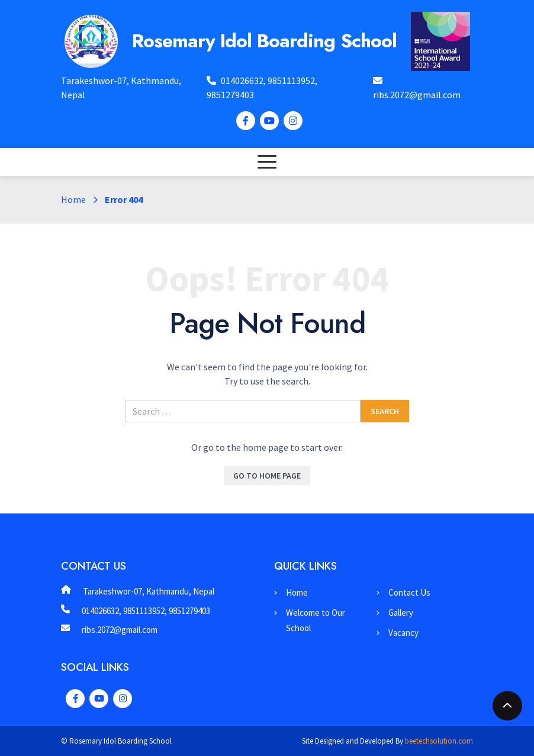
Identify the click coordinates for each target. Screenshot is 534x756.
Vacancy (403, 633)
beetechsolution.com (439, 741)
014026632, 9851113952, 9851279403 (146, 611)
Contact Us (409, 592)
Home (73, 199)
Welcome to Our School (316, 620)
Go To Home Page (267, 476)
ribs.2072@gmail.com (417, 95)
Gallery (401, 613)
